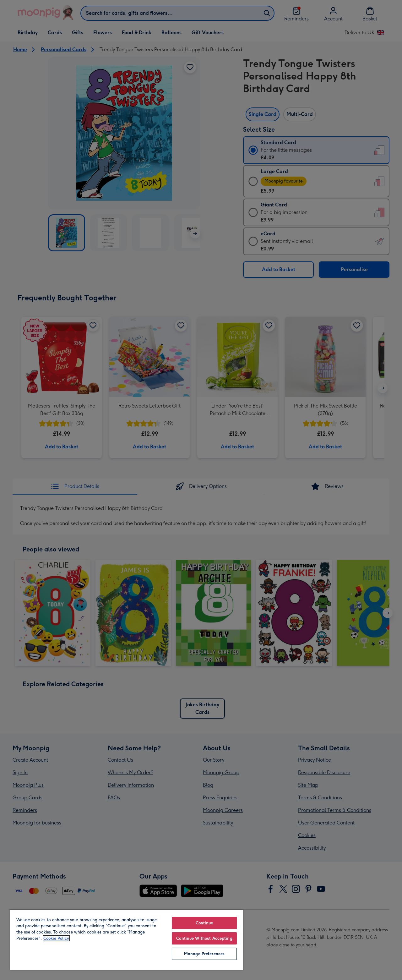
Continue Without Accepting (204, 938)
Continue (204, 923)
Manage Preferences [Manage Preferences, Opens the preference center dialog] (204, 954)
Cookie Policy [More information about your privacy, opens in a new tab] (56, 938)
